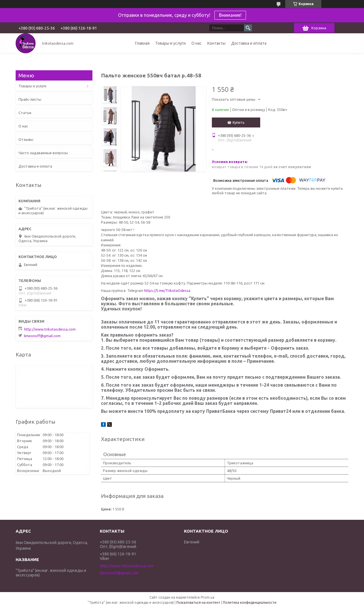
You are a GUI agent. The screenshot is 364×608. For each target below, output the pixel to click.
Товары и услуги (170, 43)
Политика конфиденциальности (250, 602)
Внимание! (230, 15)
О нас (197, 43)
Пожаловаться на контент (198, 602)
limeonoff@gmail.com (42, 336)
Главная (142, 43)
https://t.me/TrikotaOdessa (167, 290)
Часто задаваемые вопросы (43, 153)
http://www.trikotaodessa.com (50, 329)
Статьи (25, 113)
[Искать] (248, 28)
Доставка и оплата (249, 43)
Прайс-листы (30, 99)
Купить (239, 122)
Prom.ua (208, 597)
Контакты (216, 43)
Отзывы (26, 139)
